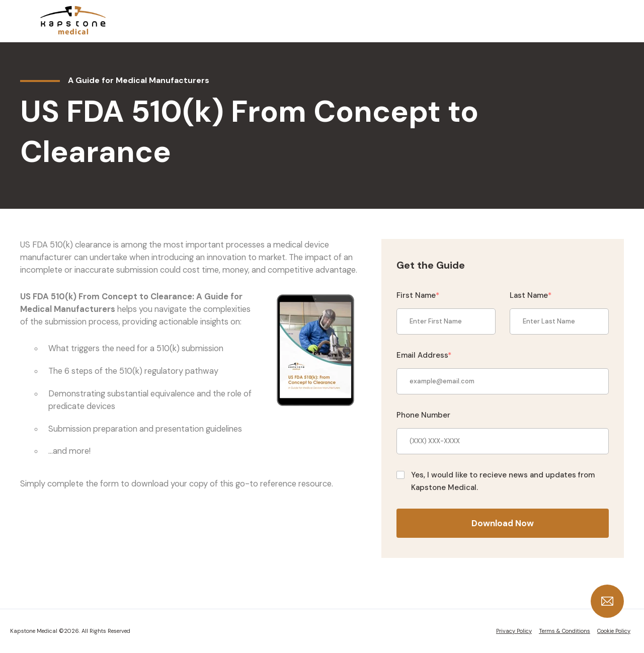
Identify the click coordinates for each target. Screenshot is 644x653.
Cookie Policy (614, 631)
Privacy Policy (514, 631)
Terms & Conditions (565, 631)
